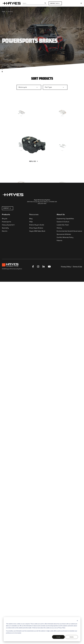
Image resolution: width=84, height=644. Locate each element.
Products (6, 574)
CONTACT (6, 568)
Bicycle (5, 578)
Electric (5, 591)
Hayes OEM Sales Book (37, 591)
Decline (72, 637)
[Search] (45, 3)
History (59, 588)
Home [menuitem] (4, 12)
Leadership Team (63, 585)
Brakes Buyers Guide (37, 585)
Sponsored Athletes (64, 594)
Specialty (5, 588)
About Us (61, 574)
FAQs (31, 582)
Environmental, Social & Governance (69, 591)
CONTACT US (54, 3)
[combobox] (33, 3)
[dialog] (42, 629)
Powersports (6, 582)
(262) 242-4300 (42, 563)
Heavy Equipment (8, 585)
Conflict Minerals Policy (65, 597)
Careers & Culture (63, 582)
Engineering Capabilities (65, 578)
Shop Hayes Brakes (36, 588)
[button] (81, 3)
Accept (58, 637)
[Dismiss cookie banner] (77, 621)
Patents (59, 600)
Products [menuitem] (10, 12)
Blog (31, 578)
